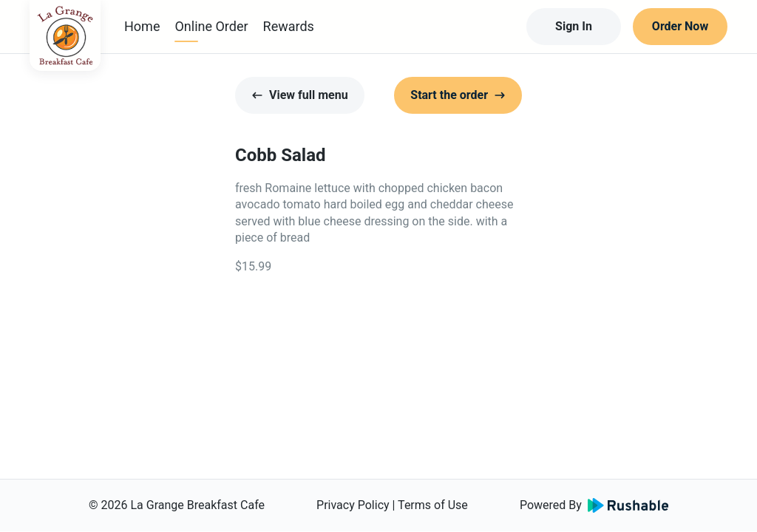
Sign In (574, 26)
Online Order (211, 26)
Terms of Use (433, 505)
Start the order (458, 95)
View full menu (300, 95)
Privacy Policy (353, 505)
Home (142, 26)
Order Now (680, 26)
